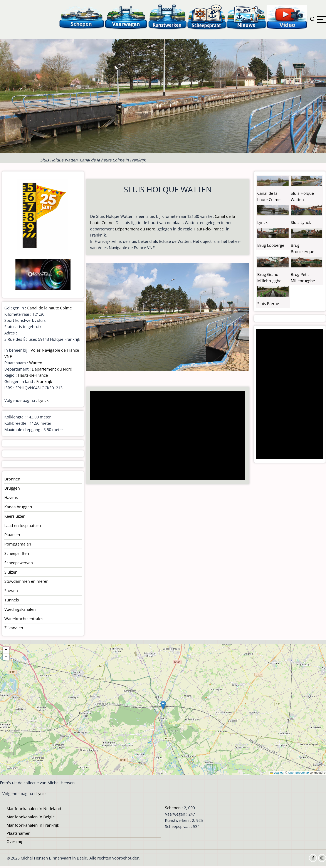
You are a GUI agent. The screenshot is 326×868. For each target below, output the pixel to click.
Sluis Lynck (301, 222)
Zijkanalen (14, 628)
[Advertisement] (166, 436)
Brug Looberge (271, 245)
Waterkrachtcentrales (24, 619)
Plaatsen (12, 535)
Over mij (14, 841)
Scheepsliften (17, 553)
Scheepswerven (19, 563)
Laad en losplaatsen (23, 526)
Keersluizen (15, 516)
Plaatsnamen (18, 833)
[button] (163, 705)
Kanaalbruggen (18, 507)
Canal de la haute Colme (50, 308)
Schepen (173, 808)
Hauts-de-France (209, 229)
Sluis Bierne (268, 304)
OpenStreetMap (298, 773)
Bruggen (12, 488)
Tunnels (12, 600)
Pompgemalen (18, 544)
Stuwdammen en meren (26, 581)
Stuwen (11, 591)
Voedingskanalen (20, 609)
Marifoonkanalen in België (31, 817)
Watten (36, 363)
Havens (11, 497)
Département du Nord (135, 229)
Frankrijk (44, 381)
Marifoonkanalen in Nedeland (34, 809)
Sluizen (11, 572)
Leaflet (276, 773)
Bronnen (12, 479)
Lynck (43, 400)
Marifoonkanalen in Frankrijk (33, 825)
